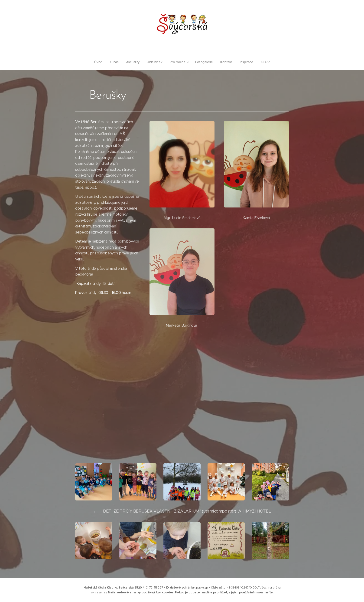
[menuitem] (99, 62)
